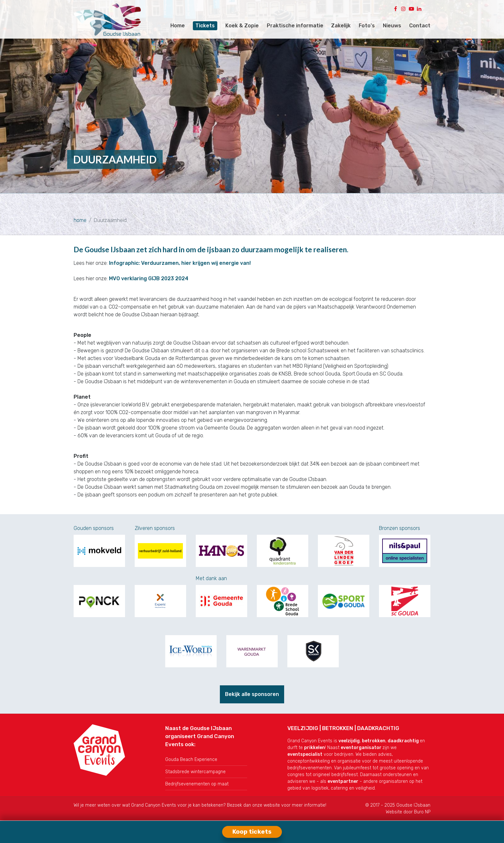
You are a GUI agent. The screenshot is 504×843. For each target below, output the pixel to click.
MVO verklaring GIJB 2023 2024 (149, 278)
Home (178, 26)
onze (258, 805)
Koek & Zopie (242, 26)
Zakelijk (341, 26)
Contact (420, 26)
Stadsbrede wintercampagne (195, 772)
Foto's (367, 26)
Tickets (205, 26)
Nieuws (392, 26)
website (272, 805)
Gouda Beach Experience (191, 760)
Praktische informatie (295, 26)
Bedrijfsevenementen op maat (197, 784)
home (80, 220)
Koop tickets (252, 832)
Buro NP (422, 812)
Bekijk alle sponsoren (252, 694)
